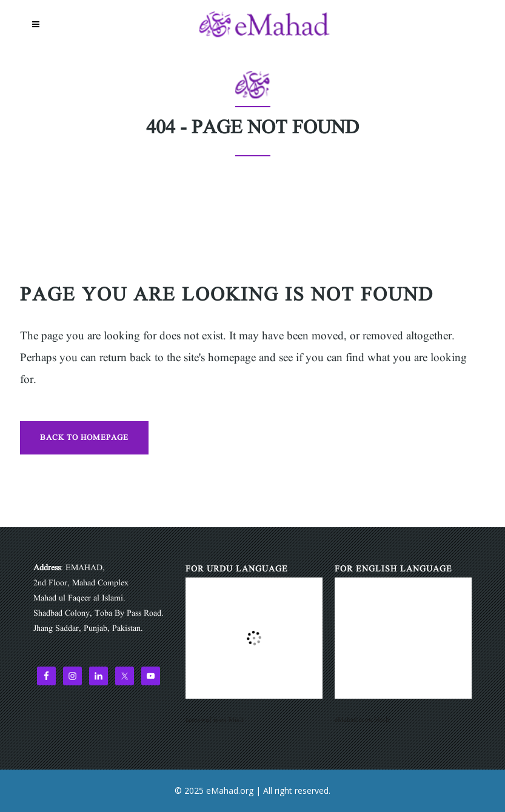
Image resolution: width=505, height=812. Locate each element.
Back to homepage (84, 438)
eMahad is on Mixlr (362, 720)
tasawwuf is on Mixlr (215, 720)
